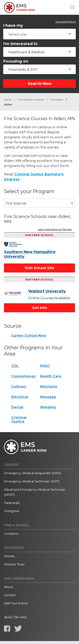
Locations (11, 534)
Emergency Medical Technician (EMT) (32, 481)
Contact (10, 595)
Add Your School (16, 603)
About (9, 587)
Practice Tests (14, 564)
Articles (9, 556)
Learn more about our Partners (55, 230)
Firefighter (12, 511)
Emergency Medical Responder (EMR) (32, 473)
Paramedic (12, 503)
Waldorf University (47, 291)
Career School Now (29, 336)
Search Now (40, 84)
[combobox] (39, 34)
